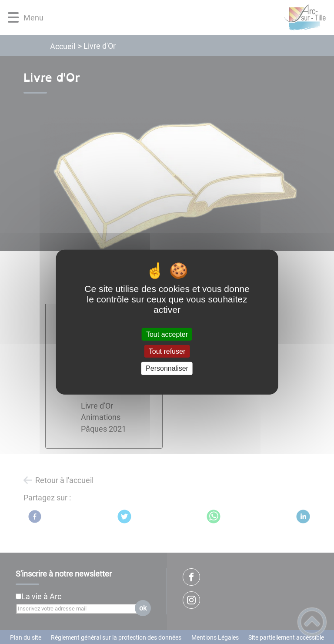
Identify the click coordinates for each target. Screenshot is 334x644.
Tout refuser (167, 351)
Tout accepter (167, 334)
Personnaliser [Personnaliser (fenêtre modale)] (167, 368)
